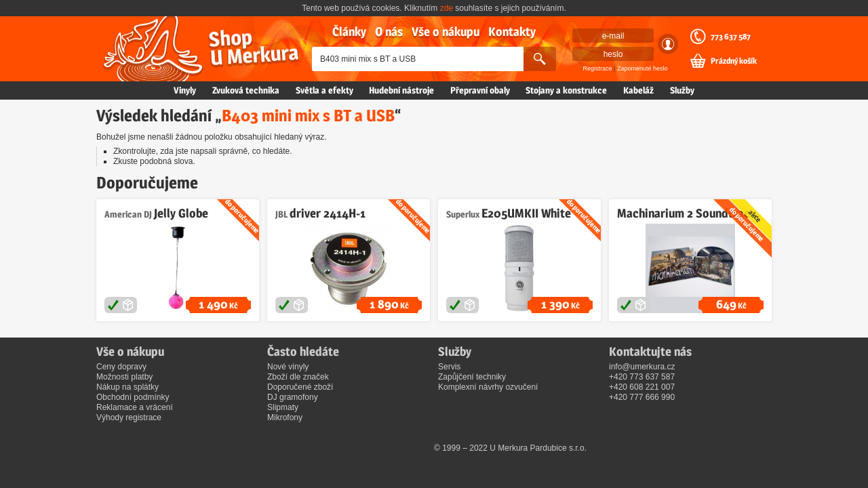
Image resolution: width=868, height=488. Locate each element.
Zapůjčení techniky (472, 377)
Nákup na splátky (127, 387)
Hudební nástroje (401, 90)
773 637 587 (731, 37)
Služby (682, 90)
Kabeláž (638, 90)
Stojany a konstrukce (566, 90)
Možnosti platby (124, 377)
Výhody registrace (129, 418)
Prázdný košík (734, 61)
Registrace (598, 68)
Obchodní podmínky (133, 397)
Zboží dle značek (298, 377)
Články (349, 32)
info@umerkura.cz (642, 367)
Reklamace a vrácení (135, 407)
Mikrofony (285, 418)
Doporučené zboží (300, 387)
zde (447, 8)
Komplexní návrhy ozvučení (488, 387)
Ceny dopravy (121, 367)
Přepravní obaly (480, 90)
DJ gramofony (293, 397)
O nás (389, 32)
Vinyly (185, 90)
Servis (449, 367)
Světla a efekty (324, 90)
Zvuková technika (246, 90)
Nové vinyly (288, 367)
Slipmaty (283, 407)
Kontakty (512, 32)
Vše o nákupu (446, 32)
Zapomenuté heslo (643, 68)
